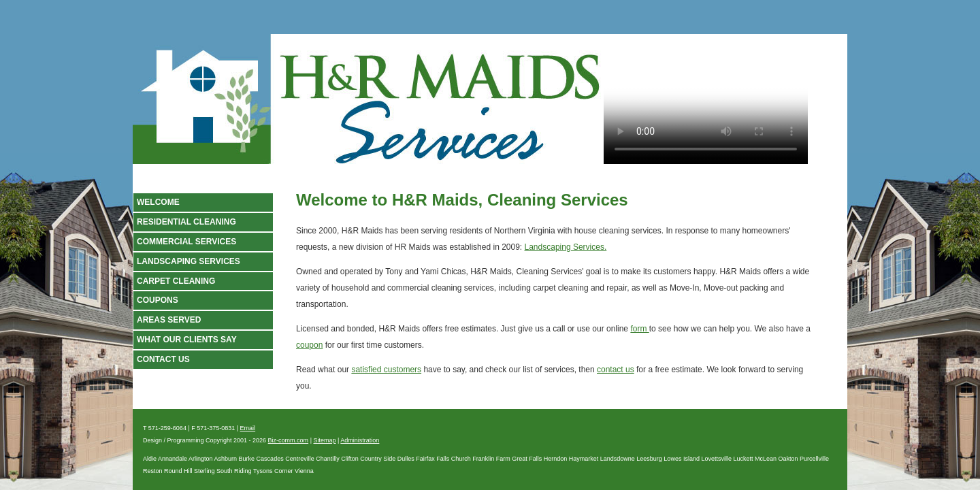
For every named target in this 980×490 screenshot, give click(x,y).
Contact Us (163, 359)
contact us (616, 370)
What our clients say (187, 340)
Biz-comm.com (289, 440)
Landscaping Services (189, 261)
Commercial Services (186, 242)
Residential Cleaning (186, 222)
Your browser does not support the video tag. (706, 103)
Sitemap (324, 440)
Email (248, 428)
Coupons (158, 300)
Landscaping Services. (566, 247)
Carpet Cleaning (176, 281)
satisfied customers (386, 370)
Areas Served (169, 320)
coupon (309, 345)
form (639, 329)
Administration (360, 440)
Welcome (158, 202)
